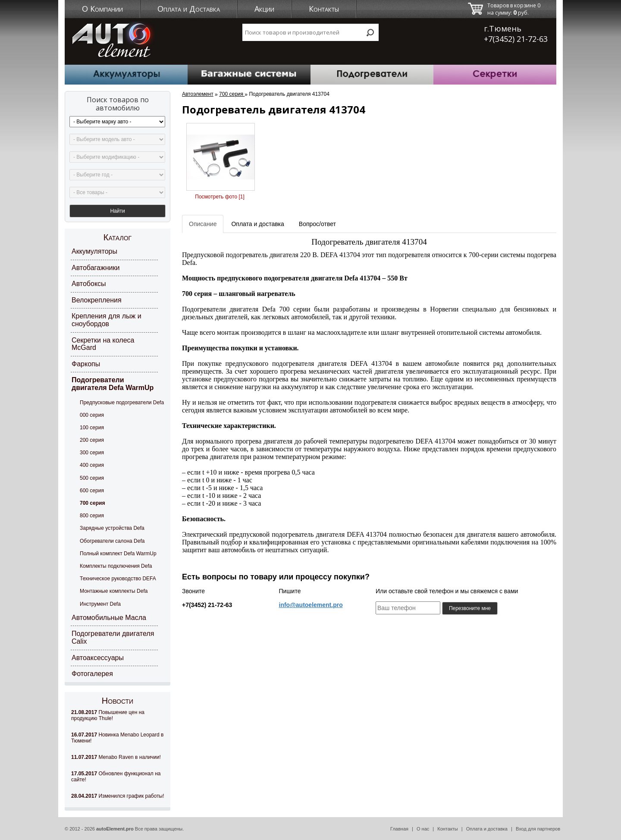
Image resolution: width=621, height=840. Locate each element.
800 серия (92, 516)
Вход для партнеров (538, 829)
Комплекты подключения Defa (116, 566)
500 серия (92, 478)
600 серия (92, 491)
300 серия (92, 453)
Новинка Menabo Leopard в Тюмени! (117, 738)
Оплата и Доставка (189, 9)
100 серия (92, 428)
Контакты (324, 9)
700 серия (92, 503)
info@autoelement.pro (311, 605)
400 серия (92, 465)
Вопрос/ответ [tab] (317, 224)
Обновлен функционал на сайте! (116, 777)
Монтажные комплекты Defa (114, 591)
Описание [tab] (203, 224)
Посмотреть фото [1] (220, 197)
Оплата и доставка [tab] (257, 224)
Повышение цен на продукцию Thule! (108, 715)
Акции (264, 9)
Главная (399, 829)
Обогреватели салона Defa (112, 541)
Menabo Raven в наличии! (116, 757)
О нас (423, 829)
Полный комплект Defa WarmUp (118, 554)
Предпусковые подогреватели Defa (122, 403)
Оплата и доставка (487, 829)
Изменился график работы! (118, 796)
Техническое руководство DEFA (118, 579)
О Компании (102, 9)
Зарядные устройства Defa (112, 528)
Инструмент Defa (100, 604)
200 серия (92, 440)
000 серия (92, 415)
